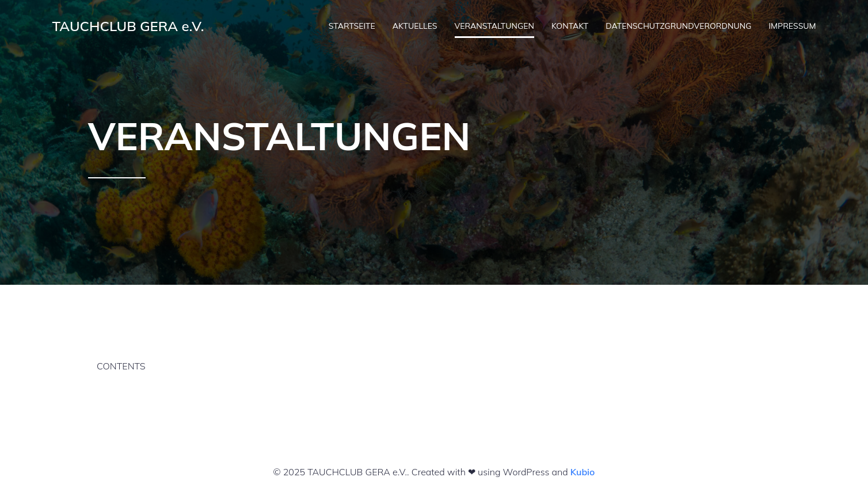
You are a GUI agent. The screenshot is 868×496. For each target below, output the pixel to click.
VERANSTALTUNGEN (494, 26)
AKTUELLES (415, 26)
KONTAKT (570, 26)
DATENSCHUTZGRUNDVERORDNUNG (678, 26)
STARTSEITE (352, 26)
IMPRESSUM (792, 26)
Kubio (583, 472)
